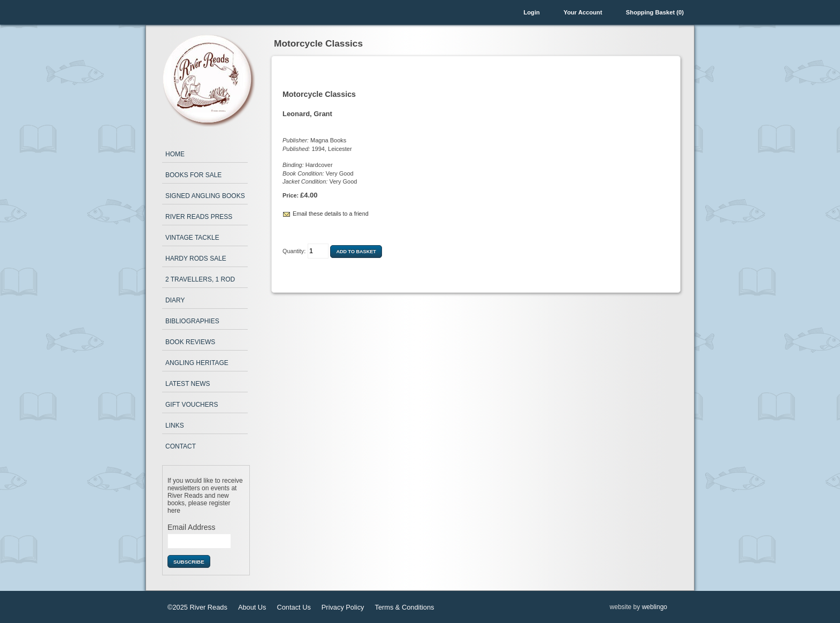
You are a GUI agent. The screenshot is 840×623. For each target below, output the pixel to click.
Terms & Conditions (404, 607)
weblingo (655, 607)
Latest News (188, 384)
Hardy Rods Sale (196, 259)
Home (175, 154)
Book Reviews (190, 342)
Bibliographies (192, 321)
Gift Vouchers (192, 405)
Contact (181, 446)
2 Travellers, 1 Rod (200, 279)
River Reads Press (199, 217)
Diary (175, 300)
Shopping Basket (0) (655, 12)
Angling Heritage (197, 363)
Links (175, 426)
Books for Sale (193, 175)
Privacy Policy (343, 607)
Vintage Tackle (192, 238)
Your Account (583, 12)
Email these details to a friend (331, 214)
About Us (252, 607)
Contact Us (294, 607)
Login (531, 12)
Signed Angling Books (205, 196)
